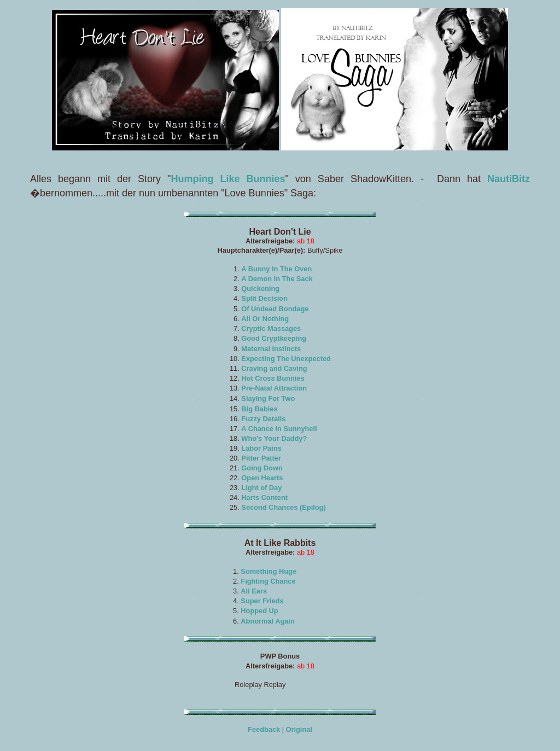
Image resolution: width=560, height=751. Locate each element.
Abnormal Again (267, 621)
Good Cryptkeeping (274, 338)
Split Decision (264, 298)
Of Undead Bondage (275, 309)
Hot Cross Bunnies (273, 378)
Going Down (262, 468)
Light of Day (261, 488)
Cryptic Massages (271, 328)
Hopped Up (259, 611)
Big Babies (259, 409)
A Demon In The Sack (277, 279)
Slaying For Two (268, 398)
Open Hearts (262, 478)
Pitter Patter (261, 458)
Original (299, 729)
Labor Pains (261, 448)
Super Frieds (262, 601)
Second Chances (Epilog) (283, 507)
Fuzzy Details (263, 419)
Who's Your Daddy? (274, 438)
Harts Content (264, 497)
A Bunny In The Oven (276, 269)
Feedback (264, 729)
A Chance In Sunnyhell (279, 429)
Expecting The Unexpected (286, 359)
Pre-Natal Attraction (274, 388)
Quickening (260, 289)
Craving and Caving (274, 368)
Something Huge (269, 571)
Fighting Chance (268, 581)
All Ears (254, 591)
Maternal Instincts (271, 349)
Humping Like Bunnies (228, 179)
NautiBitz (509, 179)
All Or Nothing (265, 319)
